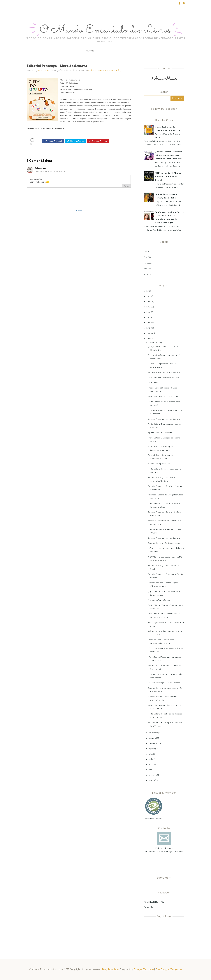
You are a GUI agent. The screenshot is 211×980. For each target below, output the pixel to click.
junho (151, 759)
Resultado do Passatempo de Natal (164, 378)
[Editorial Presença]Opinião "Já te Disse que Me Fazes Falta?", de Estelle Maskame (169, 155)
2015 (148, 317)
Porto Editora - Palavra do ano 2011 (163, 396)
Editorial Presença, (99, 70)
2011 (148, 338)
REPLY (126, 186)
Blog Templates (111, 969)
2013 (148, 328)
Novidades (149, 263)
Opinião (147, 257)
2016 (148, 312)
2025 (149, 291)
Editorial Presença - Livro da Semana (164, 372)
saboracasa (40, 168)
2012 (148, 333)
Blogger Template (144, 969)
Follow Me (148, 907)
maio (151, 764)
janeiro (152, 780)
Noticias (147, 269)
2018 (148, 301)
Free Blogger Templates (169, 969)
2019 (148, 296)
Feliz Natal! (153, 383)
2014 (148, 323)
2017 (148, 307)
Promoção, (115, 70)
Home (90, 51)
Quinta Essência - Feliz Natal (160, 433)
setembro (153, 743)
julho (151, 754)
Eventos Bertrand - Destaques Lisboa (164, 543)
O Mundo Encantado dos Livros (105, 30)
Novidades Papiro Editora (159, 464)
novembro (153, 733)
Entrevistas (149, 274)
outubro (152, 738)
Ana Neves (44, 70)
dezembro (153, 342)
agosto (152, 749)
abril (151, 770)
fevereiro (153, 775)
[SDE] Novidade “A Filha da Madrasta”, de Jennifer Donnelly (168, 176)
